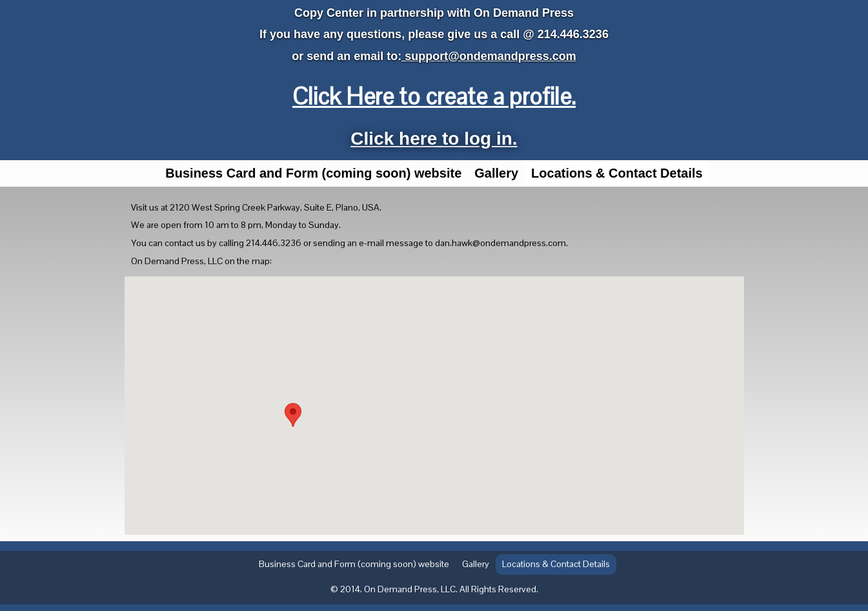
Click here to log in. (434, 139)
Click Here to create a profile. (434, 97)
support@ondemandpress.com (489, 56)
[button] (293, 415)
